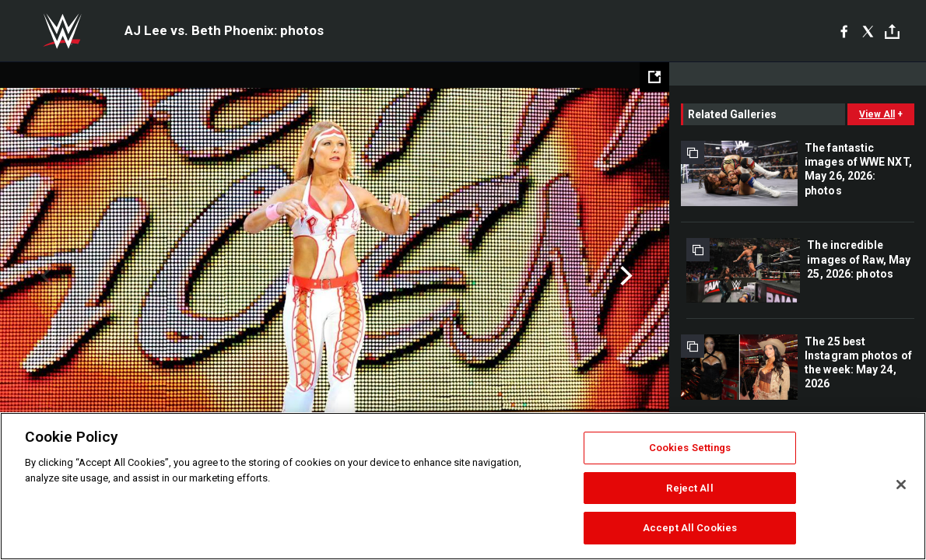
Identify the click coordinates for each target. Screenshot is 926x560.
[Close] (901, 485)
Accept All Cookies (690, 528)
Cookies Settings (690, 448)
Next (624, 276)
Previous (45, 276)
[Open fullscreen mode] (654, 77)
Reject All (689, 488)
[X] (868, 31)
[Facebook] (844, 31)
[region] (463, 486)
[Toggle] (892, 31)
